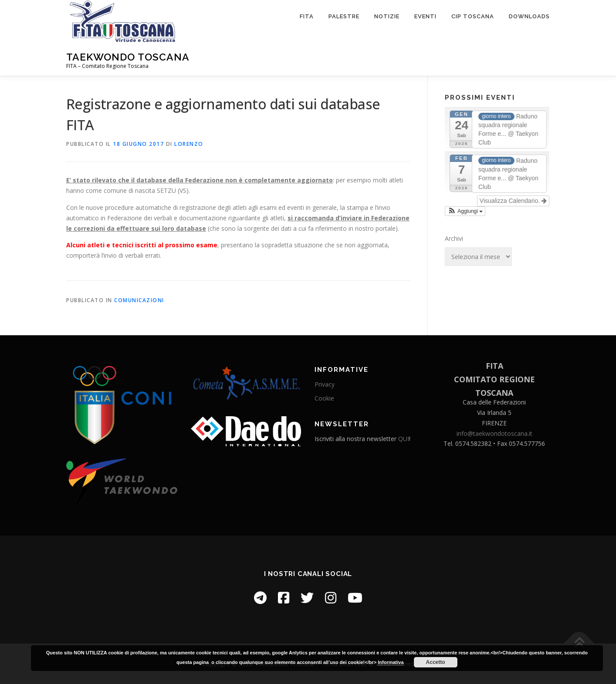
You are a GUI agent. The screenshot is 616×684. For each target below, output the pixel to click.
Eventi (425, 16)
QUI (404, 439)
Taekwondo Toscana (128, 57)
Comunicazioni (139, 300)
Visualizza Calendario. (513, 201)
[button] (465, 211)
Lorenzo (189, 144)
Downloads (529, 16)
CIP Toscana (473, 16)
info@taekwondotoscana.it (494, 433)
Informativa (391, 662)
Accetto (436, 662)
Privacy (325, 384)
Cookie (324, 398)
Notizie (387, 16)
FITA (307, 16)
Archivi (454, 238)
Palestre (344, 16)
